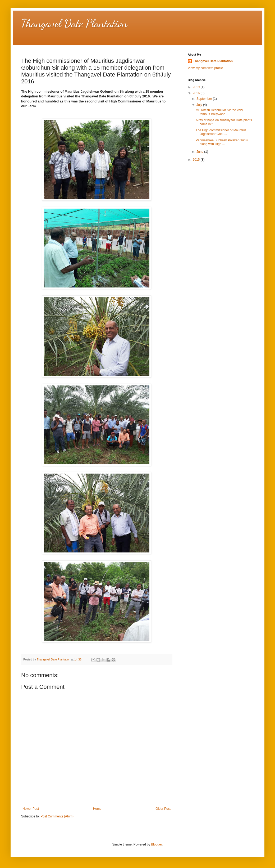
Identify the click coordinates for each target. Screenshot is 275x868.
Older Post (163, 809)
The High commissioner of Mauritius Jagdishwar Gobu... (221, 132)
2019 (197, 87)
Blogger (156, 844)
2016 (197, 93)
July (200, 105)
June (200, 152)
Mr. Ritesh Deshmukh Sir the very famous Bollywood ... (219, 112)
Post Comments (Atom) (57, 816)
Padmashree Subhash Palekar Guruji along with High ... (222, 142)
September (205, 99)
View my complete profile (205, 68)
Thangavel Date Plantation (74, 23)
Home (97, 809)
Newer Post (31, 809)
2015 (197, 160)
